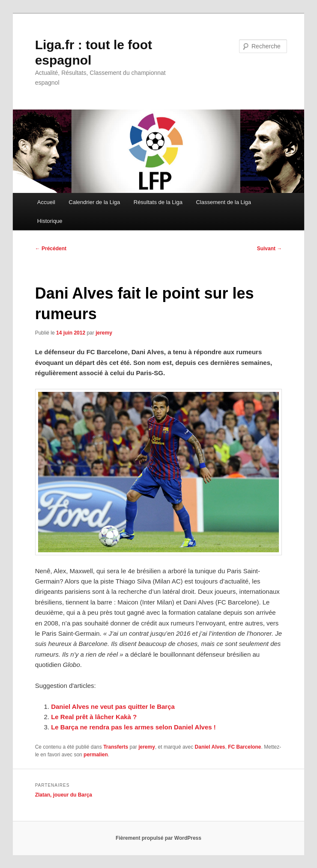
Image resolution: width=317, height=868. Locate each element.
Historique (50, 221)
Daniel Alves (210, 747)
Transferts (116, 747)
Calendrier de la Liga (94, 202)
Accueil (46, 202)
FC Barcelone (244, 747)
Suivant (270, 249)
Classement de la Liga (223, 202)
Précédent (51, 249)
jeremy (104, 333)
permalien (96, 755)
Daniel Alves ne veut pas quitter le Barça (113, 707)
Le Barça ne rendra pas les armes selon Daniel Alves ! (133, 727)
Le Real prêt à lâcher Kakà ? (94, 717)
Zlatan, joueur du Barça (64, 795)
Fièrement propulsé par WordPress (158, 838)
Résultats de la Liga (158, 202)
